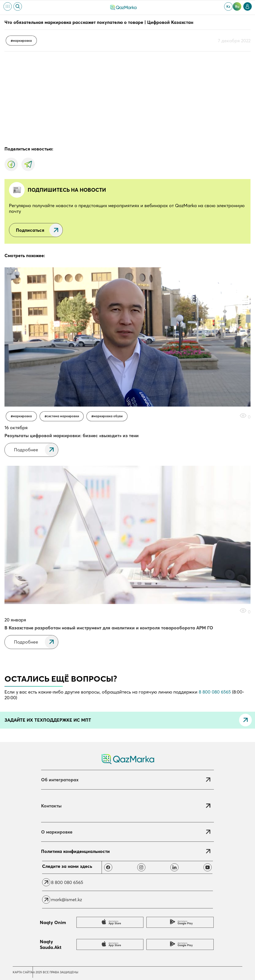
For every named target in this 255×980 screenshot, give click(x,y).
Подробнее (26, 450)
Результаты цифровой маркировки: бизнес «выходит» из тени (72, 436)
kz (228, 6)
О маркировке (57, 832)
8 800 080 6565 (215, 692)
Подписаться (30, 230)
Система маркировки (63, 416)
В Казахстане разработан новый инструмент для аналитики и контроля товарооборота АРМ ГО (109, 628)
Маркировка (22, 41)
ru (237, 6)
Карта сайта (23, 972)
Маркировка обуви (108, 416)
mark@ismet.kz (66, 900)
